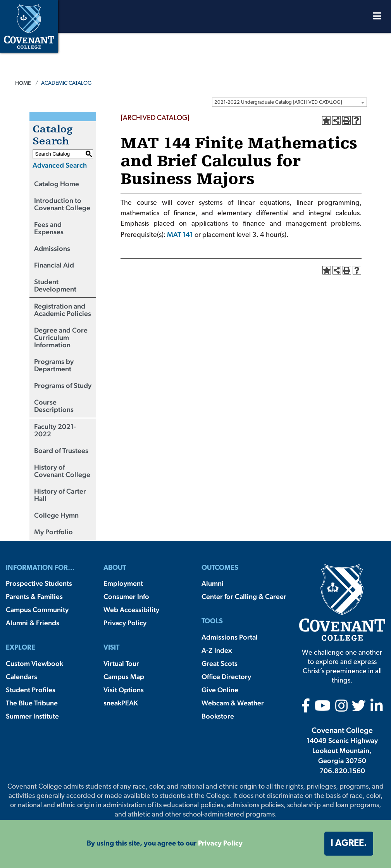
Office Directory (226, 677)
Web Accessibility (131, 610)
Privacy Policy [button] (220, 844)
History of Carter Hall (60, 495)
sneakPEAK (121, 703)
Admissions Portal (230, 637)
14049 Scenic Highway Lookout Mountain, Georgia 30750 (342, 750)
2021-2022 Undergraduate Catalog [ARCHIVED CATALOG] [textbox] (278, 102)
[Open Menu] (377, 18)
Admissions (52, 248)
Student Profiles (31, 690)
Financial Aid (54, 265)
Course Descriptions (54, 406)
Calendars (22, 677)
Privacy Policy (125, 623)
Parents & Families (34, 596)
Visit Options (124, 690)
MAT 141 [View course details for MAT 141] (180, 234)
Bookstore (218, 716)
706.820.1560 (342, 771)
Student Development (55, 285)
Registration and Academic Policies (63, 310)
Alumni (213, 583)
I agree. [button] (349, 844)
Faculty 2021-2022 (55, 430)
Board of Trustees (61, 450)
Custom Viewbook (34, 663)
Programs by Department (54, 365)
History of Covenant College (62, 471)
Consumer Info (126, 596)
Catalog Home (57, 184)
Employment (123, 583)
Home (23, 83)
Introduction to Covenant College (62, 204)
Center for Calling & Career (244, 596)
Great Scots (220, 663)
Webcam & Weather (233, 703)
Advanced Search (60, 165)
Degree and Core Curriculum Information (61, 337)
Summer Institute (32, 716)
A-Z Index (217, 650)
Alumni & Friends (33, 623)
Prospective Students (39, 583)
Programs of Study (63, 385)
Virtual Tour (121, 663)
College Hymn (56, 515)
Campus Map (124, 677)
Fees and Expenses (49, 228)
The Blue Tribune (32, 703)
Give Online (220, 690)
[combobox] (289, 102)
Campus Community (37, 610)
